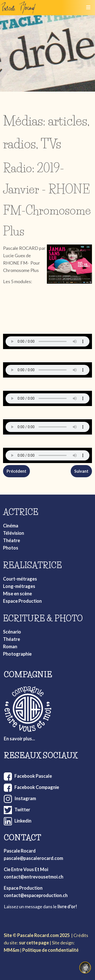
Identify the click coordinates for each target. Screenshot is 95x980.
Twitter (22, 810)
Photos (11, 548)
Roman (10, 646)
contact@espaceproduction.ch (36, 895)
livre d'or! (67, 906)
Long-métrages (19, 586)
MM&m (12, 950)
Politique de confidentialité (50, 950)
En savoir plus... (19, 739)
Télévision (14, 533)
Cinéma (11, 526)
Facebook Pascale (33, 776)
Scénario (12, 632)
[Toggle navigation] (88, 8)
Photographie (17, 654)
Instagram (25, 798)
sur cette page (34, 943)
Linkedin (23, 821)
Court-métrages (20, 579)
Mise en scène (17, 594)
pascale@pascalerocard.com (33, 858)
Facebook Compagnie (37, 787)
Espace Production (22, 601)
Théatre (12, 540)
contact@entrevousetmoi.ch (34, 877)
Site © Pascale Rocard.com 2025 (37, 935)
